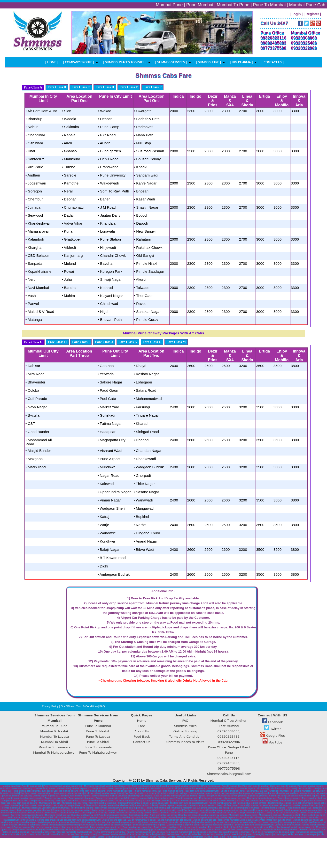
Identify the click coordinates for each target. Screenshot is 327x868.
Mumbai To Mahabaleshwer (54, 753)
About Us (142, 731)
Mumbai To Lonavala (54, 747)
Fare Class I (81, 342)
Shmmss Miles (185, 726)
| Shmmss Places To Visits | (125, 62)
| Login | (296, 14)
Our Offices (67, 706)
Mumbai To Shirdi (55, 742)
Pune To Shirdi (98, 742)
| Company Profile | (78, 62)
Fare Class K (128, 342)
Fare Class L (152, 342)
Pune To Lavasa (98, 737)
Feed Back (142, 737)
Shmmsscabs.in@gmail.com (229, 774)
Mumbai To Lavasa (54, 737)
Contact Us (142, 742)
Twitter (273, 729)
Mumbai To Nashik (54, 731)
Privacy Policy (50, 706)
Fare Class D (105, 87)
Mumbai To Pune (54, 726)
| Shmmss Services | (171, 62)
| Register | (312, 14)
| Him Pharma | (241, 62)
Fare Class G (33, 342)
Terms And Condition (185, 737)
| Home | (52, 62)
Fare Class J (104, 342)
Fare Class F (152, 87)
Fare (142, 726)
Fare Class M (176, 342)
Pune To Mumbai (98, 726)
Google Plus (272, 736)
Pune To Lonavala (98, 747)
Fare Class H (57, 342)
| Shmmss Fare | (208, 62)
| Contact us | (273, 62)
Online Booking (185, 731)
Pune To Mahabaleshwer (98, 753)
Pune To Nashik (98, 731)
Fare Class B (57, 87)
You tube (272, 742)
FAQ (102, 706)
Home (142, 721)
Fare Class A (33, 87)
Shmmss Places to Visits (185, 742)
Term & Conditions (87, 706)
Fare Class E (129, 87)
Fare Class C (81, 87)
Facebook (272, 722)
